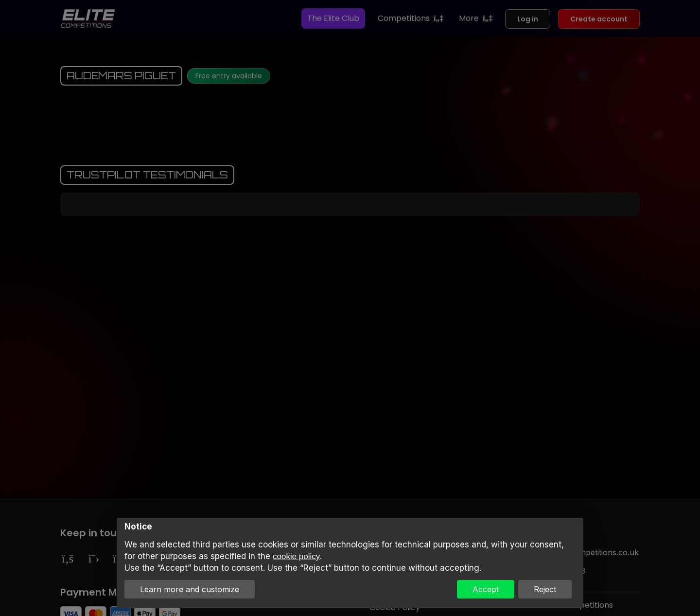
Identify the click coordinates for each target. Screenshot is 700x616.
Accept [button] (486, 589)
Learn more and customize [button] (190, 589)
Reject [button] (545, 589)
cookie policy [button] (296, 556)
